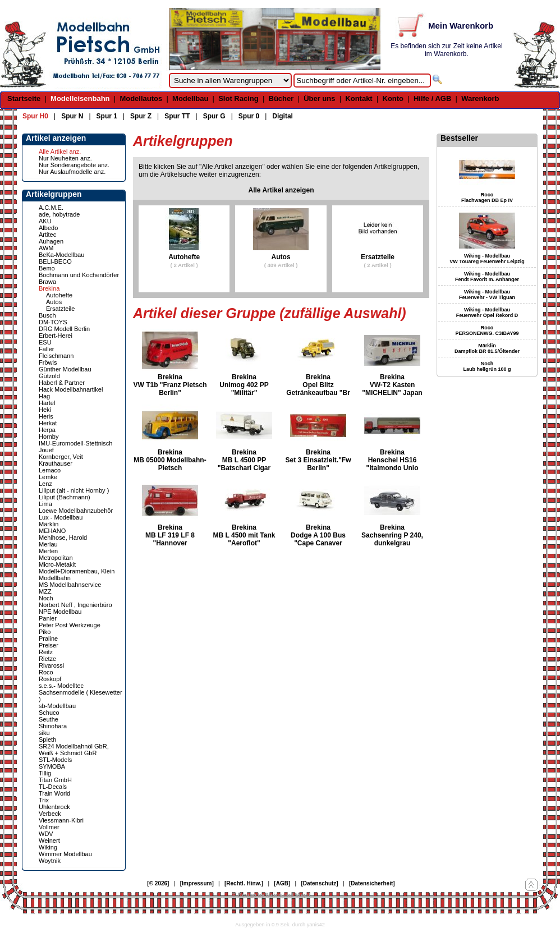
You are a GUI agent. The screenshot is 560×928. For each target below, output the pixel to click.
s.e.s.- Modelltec (61, 686)
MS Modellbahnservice (70, 585)
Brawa (47, 282)
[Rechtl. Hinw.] (244, 883)
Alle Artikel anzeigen (281, 190)
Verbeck (50, 814)
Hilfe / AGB (432, 98)
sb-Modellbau (57, 706)
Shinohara (53, 726)
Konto (393, 98)
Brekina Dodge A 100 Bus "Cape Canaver (318, 535)
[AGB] (282, 883)
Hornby (49, 437)
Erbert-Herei (56, 336)
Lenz (45, 484)
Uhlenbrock (54, 807)
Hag (44, 396)
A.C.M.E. (51, 208)
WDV (46, 834)
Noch (46, 598)
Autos (54, 302)
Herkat (48, 423)
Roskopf (50, 679)
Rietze (47, 659)
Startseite (24, 98)
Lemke (48, 477)
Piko (45, 632)
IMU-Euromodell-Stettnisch (75, 443)
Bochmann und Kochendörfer (79, 275)
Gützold (49, 376)
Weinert (49, 840)
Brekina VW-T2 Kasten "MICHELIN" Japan (392, 385)
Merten (48, 551)
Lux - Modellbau (61, 517)
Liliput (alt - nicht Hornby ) (74, 490)
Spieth (47, 739)
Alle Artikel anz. (60, 151)
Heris (46, 416)
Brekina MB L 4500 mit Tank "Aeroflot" (244, 535)
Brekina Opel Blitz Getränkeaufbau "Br (318, 385)
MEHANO (52, 531)
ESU (45, 342)
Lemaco (50, 470)
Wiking (48, 847)
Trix (44, 800)
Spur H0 (35, 116)
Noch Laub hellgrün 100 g (487, 366)
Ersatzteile (60, 309)
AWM (46, 248)
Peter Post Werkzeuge (70, 625)
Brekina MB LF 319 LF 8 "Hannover (170, 535)
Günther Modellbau (65, 369)
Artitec (47, 235)
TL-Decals (53, 787)
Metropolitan (56, 558)
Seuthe (49, 719)
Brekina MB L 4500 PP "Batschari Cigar (244, 460)
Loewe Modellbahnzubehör (76, 511)
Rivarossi (51, 665)
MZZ (45, 591)
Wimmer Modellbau (65, 854)
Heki (45, 410)
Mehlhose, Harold (63, 537)
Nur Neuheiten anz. (65, 158)
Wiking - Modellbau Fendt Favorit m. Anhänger (487, 277)
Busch (47, 315)
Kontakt (359, 98)
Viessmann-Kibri (61, 820)
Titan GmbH (55, 780)
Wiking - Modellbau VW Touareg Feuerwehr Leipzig (487, 259)
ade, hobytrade (59, 214)
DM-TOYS (53, 322)
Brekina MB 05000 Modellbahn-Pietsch (170, 460)
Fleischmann (56, 356)
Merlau (48, 544)
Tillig (45, 773)
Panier (48, 618)
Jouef (46, 450)
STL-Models (55, 760)
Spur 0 (249, 116)
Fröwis (48, 362)
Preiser (49, 645)
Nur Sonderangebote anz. (74, 165)
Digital (283, 116)
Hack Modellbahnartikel (71, 389)
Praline (48, 638)
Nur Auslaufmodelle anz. (72, 172)
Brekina (49, 288)
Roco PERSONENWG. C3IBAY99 (487, 330)
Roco (46, 672)
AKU (45, 221)
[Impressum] (197, 883)
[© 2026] (158, 883)
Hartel (47, 403)
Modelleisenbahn (80, 98)
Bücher (281, 98)
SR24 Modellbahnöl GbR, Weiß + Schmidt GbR (74, 750)
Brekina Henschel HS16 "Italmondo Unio (392, 460)
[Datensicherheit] (372, 883)
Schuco (49, 713)
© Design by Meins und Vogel (271, 895)
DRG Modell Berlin (64, 329)
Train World (54, 793)
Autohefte (59, 295)
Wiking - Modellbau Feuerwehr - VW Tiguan (487, 295)
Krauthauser (56, 463)
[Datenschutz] (320, 883)
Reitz (46, 652)
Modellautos (141, 98)
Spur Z (141, 116)
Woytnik (50, 861)
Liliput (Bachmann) (65, 497)
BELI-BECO (55, 261)
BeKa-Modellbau (61, 255)
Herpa (47, 430)
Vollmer (49, 827)
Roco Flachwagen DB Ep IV (487, 197)
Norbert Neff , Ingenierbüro (75, 605)
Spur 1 (107, 116)
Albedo (48, 228)
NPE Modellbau (60, 612)
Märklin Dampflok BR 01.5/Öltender (487, 348)
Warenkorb (480, 98)
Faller (47, 349)
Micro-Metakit (57, 564)
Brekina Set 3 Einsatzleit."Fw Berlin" (318, 460)
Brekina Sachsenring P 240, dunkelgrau (392, 535)
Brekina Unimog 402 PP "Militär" (244, 385)
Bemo (47, 268)
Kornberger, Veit (61, 457)
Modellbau (190, 98)
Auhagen (51, 241)
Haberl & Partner (62, 383)
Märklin (49, 524)
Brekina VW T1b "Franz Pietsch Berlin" (170, 385)
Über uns (319, 98)
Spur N (72, 116)
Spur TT (177, 116)
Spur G (214, 116)
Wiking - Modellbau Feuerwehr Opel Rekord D (487, 313)
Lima (45, 504)
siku (44, 733)
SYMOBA (52, 766)
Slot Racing (238, 98)
